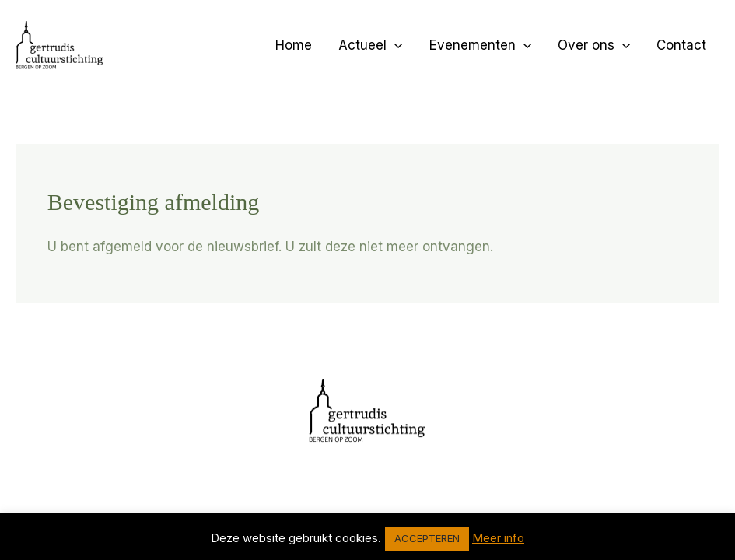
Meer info (498, 538)
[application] (394, 45)
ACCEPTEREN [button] (427, 538)
